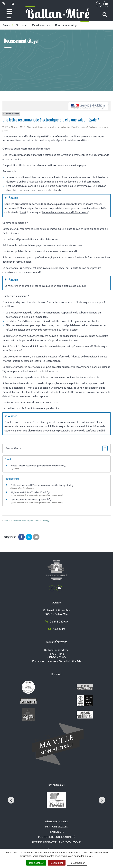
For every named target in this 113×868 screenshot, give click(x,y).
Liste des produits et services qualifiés (30, 500)
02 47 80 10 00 (56, 622)
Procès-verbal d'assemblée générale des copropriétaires (37, 466)
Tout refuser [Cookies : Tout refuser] (57, 863)
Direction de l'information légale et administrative (26, 520)
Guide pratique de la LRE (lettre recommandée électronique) (41, 485)
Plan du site (56, 832)
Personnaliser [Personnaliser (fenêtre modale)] (77, 863)
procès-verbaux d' (24, 422)
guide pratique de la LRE (70, 286)
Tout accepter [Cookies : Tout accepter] (36, 863)
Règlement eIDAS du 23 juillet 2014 (29, 492)
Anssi (23, 212)
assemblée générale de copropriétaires (55, 422)
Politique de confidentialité (56, 837)
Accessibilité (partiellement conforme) (56, 842)
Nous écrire (56, 629)
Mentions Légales (56, 827)
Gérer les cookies (57, 822)
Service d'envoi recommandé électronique (65, 212)
